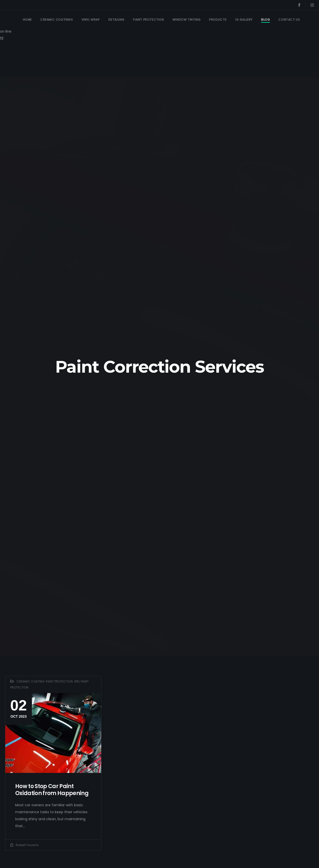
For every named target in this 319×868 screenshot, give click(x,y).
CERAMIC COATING (31, 682)
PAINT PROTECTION (59, 682)
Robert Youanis (27, 845)
